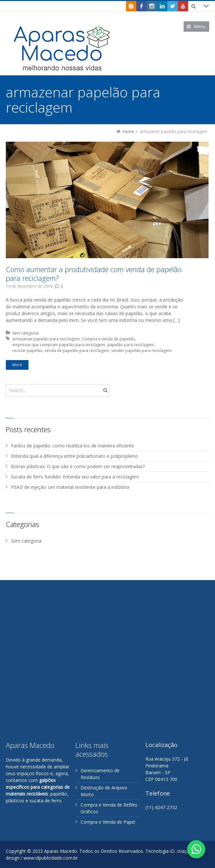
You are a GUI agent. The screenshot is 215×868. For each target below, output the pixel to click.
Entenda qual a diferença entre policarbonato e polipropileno (74, 456)
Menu (200, 26)
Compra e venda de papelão (108, 339)
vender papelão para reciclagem (141, 351)
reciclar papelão (27, 351)
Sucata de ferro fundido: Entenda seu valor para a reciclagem (75, 477)
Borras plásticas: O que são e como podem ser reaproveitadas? (78, 466)
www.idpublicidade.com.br (51, 858)
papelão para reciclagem (131, 345)
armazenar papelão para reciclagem (46, 339)
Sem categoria (25, 333)
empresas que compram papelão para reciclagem (59, 345)
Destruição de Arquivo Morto (104, 791)
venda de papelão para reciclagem (77, 351)
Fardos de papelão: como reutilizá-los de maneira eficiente (73, 446)
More (17, 365)
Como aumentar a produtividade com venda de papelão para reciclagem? (94, 274)
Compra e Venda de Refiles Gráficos (109, 808)
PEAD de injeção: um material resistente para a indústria (70, 487)
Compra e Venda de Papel (108, 822)
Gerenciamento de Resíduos (100, 774)
